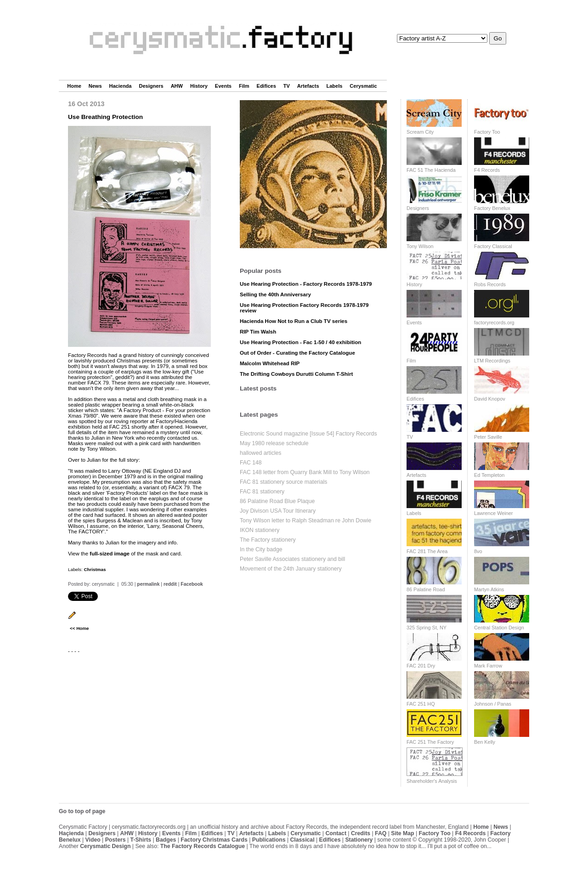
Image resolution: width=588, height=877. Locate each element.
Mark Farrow (488, 666)
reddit (170, 584)
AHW (177, 86)
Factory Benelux (492, 208)
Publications (269, 840)
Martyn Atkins (489, 589)
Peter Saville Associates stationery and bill (292, 559)
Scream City (420, 132)
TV (287, 86)
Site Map (402, 833)
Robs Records (490, 284)
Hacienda (121, 86)
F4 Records (487, 170)
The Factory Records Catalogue (203, 846)
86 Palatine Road (426, 589)
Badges (166, 840)
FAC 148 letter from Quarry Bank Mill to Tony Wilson (305, 472)
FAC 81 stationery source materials (283, 482)
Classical (302, 840)
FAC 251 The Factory (430, 742)
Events (223, 86)
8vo (478, 551)
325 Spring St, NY (427, 628)
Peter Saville (488, 437)
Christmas (95, 569)
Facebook (192, 584)
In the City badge (261, 549)
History (199, 86)
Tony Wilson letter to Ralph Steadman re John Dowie (305, 521)
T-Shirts (141, 840)
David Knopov (490, 399)
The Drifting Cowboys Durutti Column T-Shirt (296, 374)
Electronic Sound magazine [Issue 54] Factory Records (308, 434)
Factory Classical (493, 246)
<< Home (79, 628)
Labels (335, 86)
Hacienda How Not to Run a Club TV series (294, 321)
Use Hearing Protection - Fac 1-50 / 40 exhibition (300, 342)
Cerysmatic (363, 86)
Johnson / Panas (493, 704)
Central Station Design (499, 628)
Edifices (266, 86)
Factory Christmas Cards (214, 840)
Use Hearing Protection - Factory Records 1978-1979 (306, 284)
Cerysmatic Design (105, 846)
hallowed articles (260, 453)
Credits (361, 833)
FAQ (381, 833)
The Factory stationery (268, 540)
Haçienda (71, 833)
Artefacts (308, 86)
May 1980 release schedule (274, 443)
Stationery (359, 840)
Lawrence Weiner (493, 513)
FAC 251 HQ (421, 704)
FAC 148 (251, 463)
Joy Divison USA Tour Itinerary (278, 511)
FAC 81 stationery (262, 492)
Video (93, 840)
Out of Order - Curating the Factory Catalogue (297, 353)
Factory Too (487, 132)
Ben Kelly (485, 742)
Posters (116, 840)
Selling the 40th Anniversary (275, 294)
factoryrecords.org (494, 323)
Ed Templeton (489, 475)
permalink (148, 584)
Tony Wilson (420, 246)
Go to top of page (82, 811)
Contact (336, 833)
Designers (151, 86)
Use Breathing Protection (105, 117)
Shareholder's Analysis (432, 781)
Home (74, 86)
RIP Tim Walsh (258, 332)
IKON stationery (260, 530)
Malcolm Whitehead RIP (270, 363)
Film (244, 86)
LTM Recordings (492, 361)
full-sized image (110, 554)
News (95, 86)
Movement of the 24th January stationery (291, 569)
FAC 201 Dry (421, 666)
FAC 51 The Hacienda (431, 170)
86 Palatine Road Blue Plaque (277, 501)
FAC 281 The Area (427, 551)
